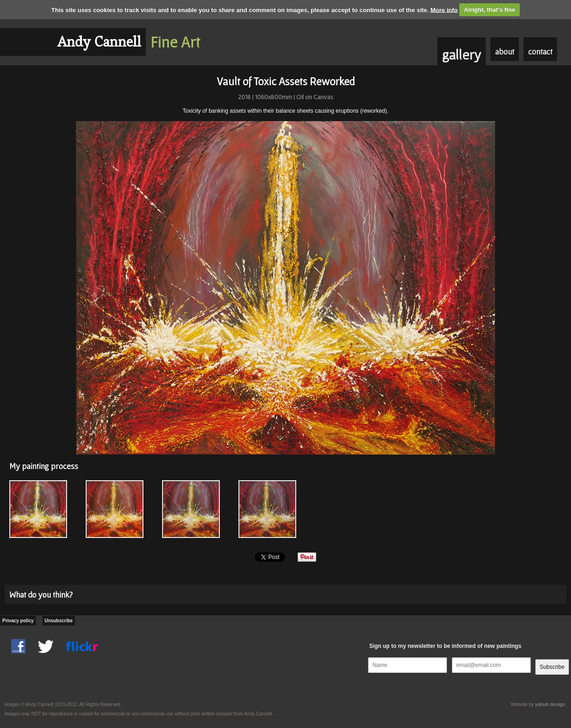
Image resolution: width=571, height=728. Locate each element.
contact (540, 51)
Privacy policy (18, 621)
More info (444, 10)
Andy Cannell (99, 42)
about (505, 51)
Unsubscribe (59, 621)
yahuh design (550, 704)
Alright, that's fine (489, 10)
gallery (462, 54)
